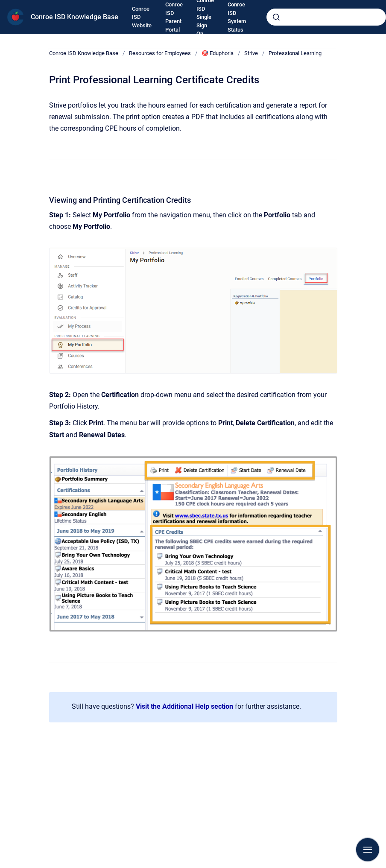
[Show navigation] (368, 850)
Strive (251, 53)
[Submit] (276, 17)
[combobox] (326, 17)
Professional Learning (295, 53)
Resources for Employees (160, 53)
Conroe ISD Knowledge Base (75, 17)
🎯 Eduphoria (218, 53)
